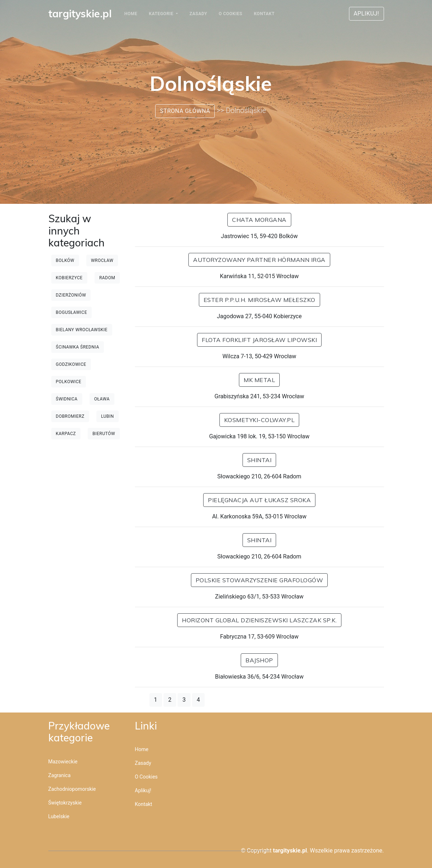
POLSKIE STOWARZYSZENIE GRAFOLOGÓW (259, 580)
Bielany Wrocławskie (82, 330)
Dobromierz (70, 416)
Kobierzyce (69, 278)
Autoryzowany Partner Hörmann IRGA (259, 260)
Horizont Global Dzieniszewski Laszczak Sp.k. (259, 620)
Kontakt (264, 14)
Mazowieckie (63, 762)
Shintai (259, 460)
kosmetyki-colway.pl (259, 420)
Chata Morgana (259, 220)
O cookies (230, 14)
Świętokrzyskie (65, 803)
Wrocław (102, 260)
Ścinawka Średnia (78, 347)
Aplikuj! (366, 14)
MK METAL (259, 380)
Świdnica (67, 399)
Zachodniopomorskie (72, 789)
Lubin (108, 416)
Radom (107, 278)
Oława (102, 399)
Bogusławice (72, 312)
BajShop (259, 660)
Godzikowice (71, 364)
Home (131, 14)
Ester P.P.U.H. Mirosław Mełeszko (259, 300)
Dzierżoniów (71, 295)
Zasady (198, 14)
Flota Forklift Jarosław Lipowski (259, 340)
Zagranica (60, 775)
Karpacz (66, 434)
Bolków (65, 260)
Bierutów (104, 434)
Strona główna (185, 111)
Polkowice (69, 382)
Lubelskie (59, 816)
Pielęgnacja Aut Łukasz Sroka (259, 500)
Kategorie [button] (162, 14)
